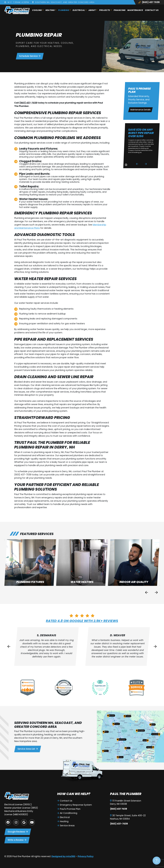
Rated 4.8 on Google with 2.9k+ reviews (82, 621)
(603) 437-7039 (28, 103)
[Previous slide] (147, 592)
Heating (50, 10)
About (92, 10)
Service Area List (28, 749)
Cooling (37, 10)
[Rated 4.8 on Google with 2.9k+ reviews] (82, 616)
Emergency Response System (75, 805)
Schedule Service (30, 56)
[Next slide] (146, 164)
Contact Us (152, 10)
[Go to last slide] (137, 164)
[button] (30, 563)
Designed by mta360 (63, 856)
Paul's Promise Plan (69, 809)
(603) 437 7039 (149, 2)
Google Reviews (18, 832)
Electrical (79, 10)
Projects (105, 10)
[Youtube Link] (32, 822)
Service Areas (66, 826)
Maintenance (135, 10)
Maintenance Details (140, 110)
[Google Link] (24, 822)
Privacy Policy (86, 856)
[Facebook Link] (8, 822)
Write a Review (17, 840)
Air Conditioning (67, 813)
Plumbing (64, 10)
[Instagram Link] (16, 822)
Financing (120, 10)
